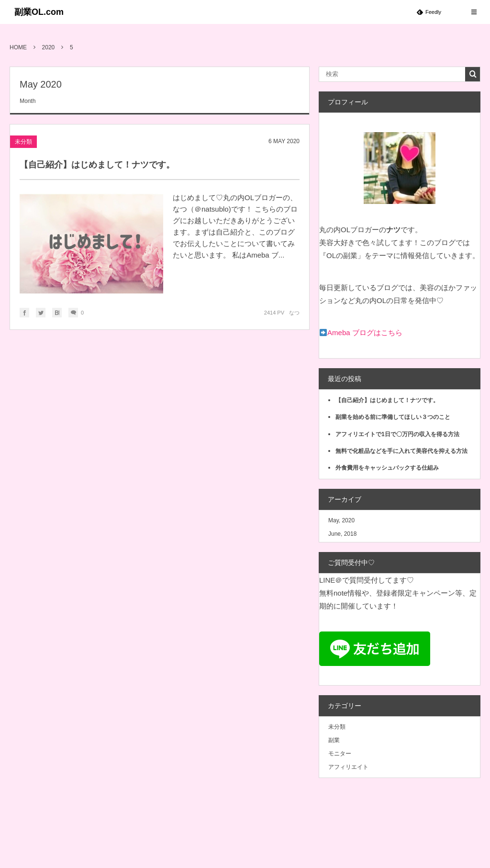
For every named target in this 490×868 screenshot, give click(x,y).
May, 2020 (341, 520)
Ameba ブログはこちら (365, 333)
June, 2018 (342, 534)
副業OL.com (39, 12)
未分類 (23, 142)
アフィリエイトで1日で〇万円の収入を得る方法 (397, 434)
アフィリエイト (348, 767)
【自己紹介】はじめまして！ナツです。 (97, 165)
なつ (294, 313)
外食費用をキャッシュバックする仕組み (387, 468)
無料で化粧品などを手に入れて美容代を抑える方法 (401, 451)
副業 (334, 740)
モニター (340, 754)
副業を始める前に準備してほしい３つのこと (393, 417)
